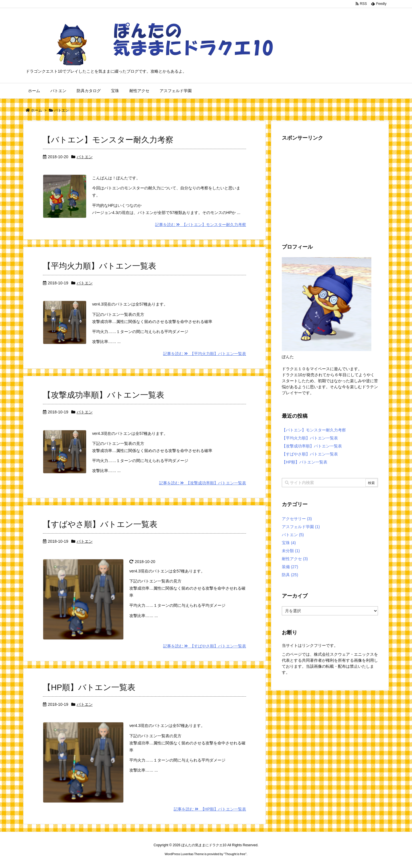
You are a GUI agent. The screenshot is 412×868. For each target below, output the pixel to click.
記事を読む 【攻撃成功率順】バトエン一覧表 (203, 483)
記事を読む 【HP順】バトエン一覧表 (210, 809)
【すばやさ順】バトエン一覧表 (100, 524)
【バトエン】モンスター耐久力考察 (108, 140)
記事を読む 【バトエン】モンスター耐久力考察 (201, 225)
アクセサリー (297, 519)
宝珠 (289, 543)
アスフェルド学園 (301, 527)
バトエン (85, 157)
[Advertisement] (330, 188)
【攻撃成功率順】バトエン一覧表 (104, 395)
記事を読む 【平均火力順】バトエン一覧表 (205, 354)
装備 (290, 567)
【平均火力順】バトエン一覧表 (100, 266)
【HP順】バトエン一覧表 (89, 687)
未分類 (291, 551)
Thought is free (235, 854)
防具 (290, 575)
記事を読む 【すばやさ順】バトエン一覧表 (205, 646)
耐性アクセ (295, 559)
